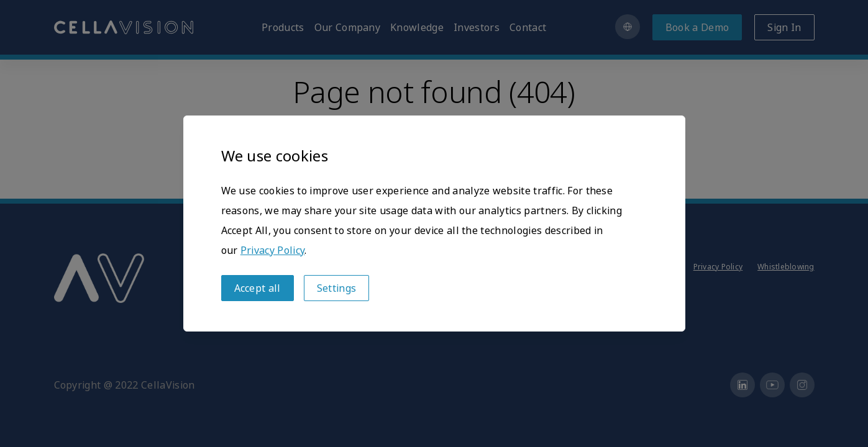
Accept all (258, 288)
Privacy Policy (272, 250)
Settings (337, 288)
